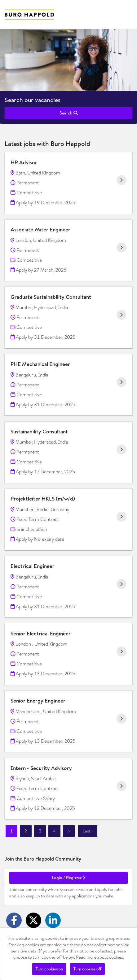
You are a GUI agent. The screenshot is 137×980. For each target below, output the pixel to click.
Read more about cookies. (100, 957)
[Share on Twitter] (33, 920)
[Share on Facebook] (14, 920)
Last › (88, 831)
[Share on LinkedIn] (53, 920)
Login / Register (68, 878)
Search (69, 113)
